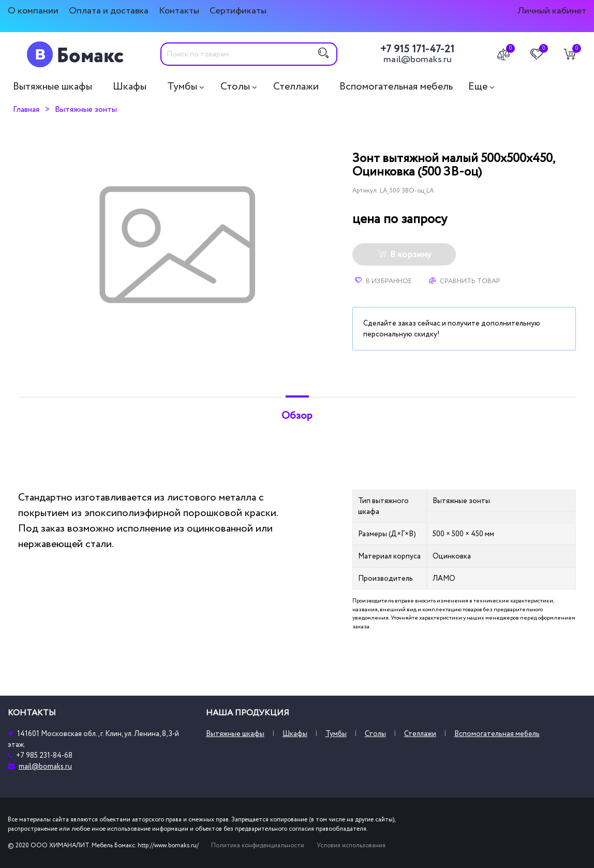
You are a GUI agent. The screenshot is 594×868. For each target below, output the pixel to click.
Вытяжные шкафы (53, 86)
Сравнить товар (465, 281)
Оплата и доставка (109, 11)
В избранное (383, 281)
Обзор (297, 416)
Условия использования (351, 845)
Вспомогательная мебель (396, 86)
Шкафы (130, 86)
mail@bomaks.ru (418, 60)
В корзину (404, 255)
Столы (235, 86)
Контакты (179, 11)
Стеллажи (296, 86)
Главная (26, 109)
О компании (33, 11)
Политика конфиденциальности (258, 845)
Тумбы (182, 86)
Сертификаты (238, 11)
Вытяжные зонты (86, 109)
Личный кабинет (552, 11)
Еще (478, 86)
